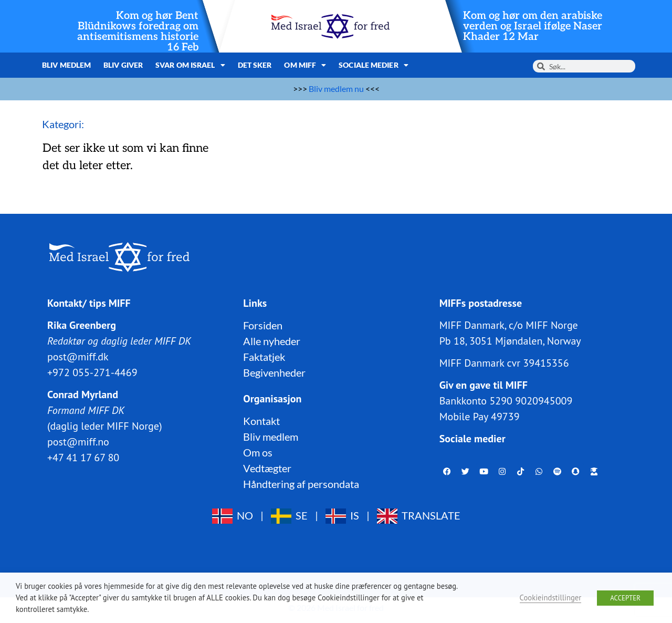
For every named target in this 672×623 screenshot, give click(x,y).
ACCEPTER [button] (625, 598)
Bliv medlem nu (336, 89)
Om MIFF (305, 65)
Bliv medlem (66, 65)
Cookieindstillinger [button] (551, 598)
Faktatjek (264, 357)
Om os (258, 452)
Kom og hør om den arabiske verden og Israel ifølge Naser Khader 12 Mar (533, 26)
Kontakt (261, 421)
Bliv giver (123, 65)
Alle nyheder (272, 341)
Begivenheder (274, 372)
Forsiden (263, 325)
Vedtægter (267, 468)
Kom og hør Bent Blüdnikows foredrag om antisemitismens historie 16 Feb (138, 32)
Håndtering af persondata (301, 484)
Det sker (255, 65)
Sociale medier (374, 65)
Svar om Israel (190, 65)
